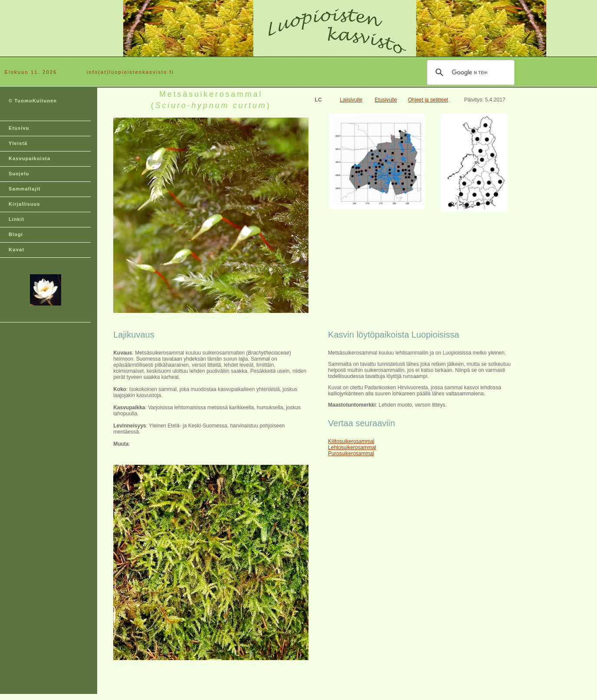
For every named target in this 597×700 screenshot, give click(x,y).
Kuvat (16, 250)
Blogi (16, 234)
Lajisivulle (351, 100)
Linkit (16, 219)
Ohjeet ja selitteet (428, 100)
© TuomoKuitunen (33, 101)
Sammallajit (25, 189)
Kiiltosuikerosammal (351, 441)
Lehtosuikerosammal (352, 447)
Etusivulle (385, 100)
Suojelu (19, 174)
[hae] (469, 72)
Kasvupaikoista (30, 158)
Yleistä (18, 143)
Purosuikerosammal (351, 454)
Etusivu (19, 128)
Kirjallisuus (25, 204)
